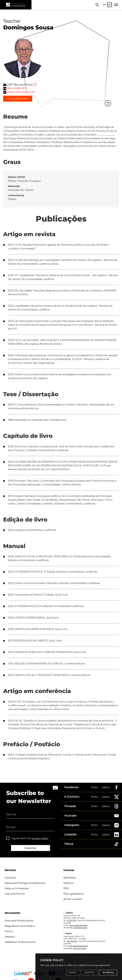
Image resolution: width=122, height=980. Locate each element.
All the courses (73, 899)
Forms (9, 931)
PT (105, 5)
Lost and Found (15, 894)
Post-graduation (74, 894)
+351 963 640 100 (80, 928)
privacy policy (40, 838)
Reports (10, 937)
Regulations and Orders (20, 926)
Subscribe (30, 848)
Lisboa (106, 787)
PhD (66, 888)
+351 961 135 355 (80, 948)
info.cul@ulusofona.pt (78, 925)
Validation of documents (20, 942)
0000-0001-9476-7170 (21, 92)
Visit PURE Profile (18, 99)
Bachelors (70, 878)
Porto (94, 787)
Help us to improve (17, 888)
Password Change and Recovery (25, 883)
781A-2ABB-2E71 (17, 88)
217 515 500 (71, 920)
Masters (68, 883)
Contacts (10, 878)
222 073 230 (72, 941)
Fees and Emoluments (19, 921)
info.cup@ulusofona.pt (79, 946)
